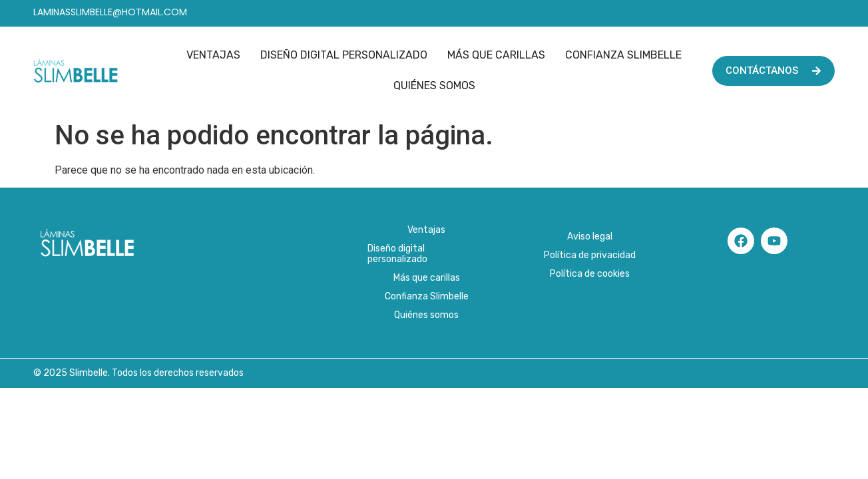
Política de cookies (590, 274)
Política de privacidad (590, 255)
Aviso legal (590, 237)
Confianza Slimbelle (623, 55)
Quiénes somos (434, 85)
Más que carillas (496, 55)
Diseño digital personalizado (344, 55)
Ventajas (213, 55)
